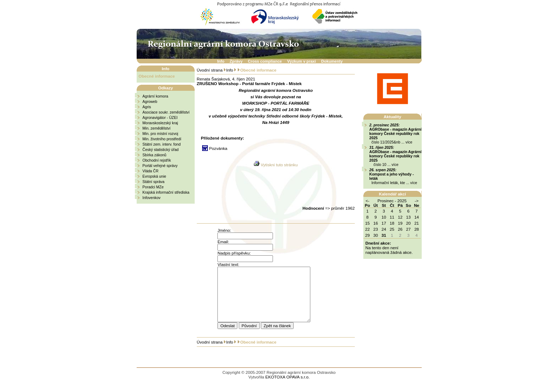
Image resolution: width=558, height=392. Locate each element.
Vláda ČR (150, 171)
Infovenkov (151, 198)
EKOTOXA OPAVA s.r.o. (288, 388)
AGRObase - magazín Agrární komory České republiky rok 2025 (396, 134)
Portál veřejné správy (160, 166)
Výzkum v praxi (302, 61)
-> (417, 201)
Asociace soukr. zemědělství (166, 112)
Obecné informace (157, 76)
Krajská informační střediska (166, 192)
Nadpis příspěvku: (234, 253)
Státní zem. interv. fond (161, 144)
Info (221, 61)
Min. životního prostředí (162, 139)
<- (367, 201)
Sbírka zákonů (154, 155)
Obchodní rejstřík (157, 160)
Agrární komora (155, 96)
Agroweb (150, 101)
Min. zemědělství (156, 128)
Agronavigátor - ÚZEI (160, 117)
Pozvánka (218, 148)
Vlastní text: (228, 264)
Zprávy (236, 61)
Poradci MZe (153, 187)
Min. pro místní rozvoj (160, 134)
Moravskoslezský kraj (160, 123)
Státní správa (153, 182)
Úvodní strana (210, 70)
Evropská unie (154, 176)
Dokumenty (332, 61)
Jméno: (224, 230)
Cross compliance (265, 61)
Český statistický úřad (160, 150)
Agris (147, 107)
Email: (223, 242)
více (409, 142)
